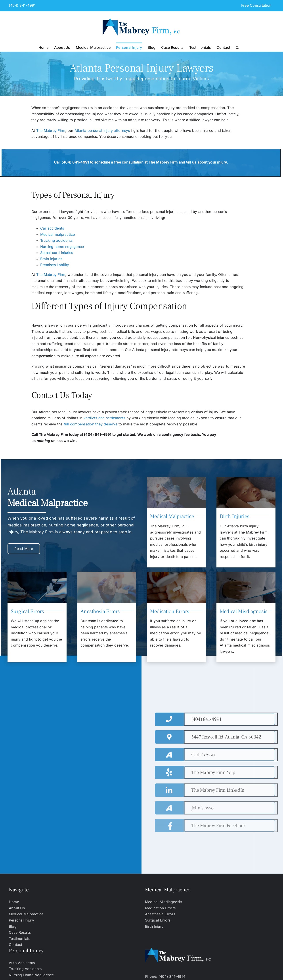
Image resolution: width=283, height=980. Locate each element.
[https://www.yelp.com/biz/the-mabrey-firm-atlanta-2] (230, 772)
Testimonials (19, 939)
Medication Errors (160, 908)
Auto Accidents (22, 963)
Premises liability (55, 265)
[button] (237, 47)
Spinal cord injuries (57, 253)
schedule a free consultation (119, 162)
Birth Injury (154, 926)
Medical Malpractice (26, 914)
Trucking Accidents (25, 969)
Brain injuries (51, 259)
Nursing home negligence (62, 247)
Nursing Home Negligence (31, 975)
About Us (17, 908)
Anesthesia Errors (160, 914)
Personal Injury (22, 920)
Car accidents (52, 228)
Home (14, 902)
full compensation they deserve (91, 424)
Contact (16, 945)
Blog (13, 926)
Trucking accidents (56, 240)
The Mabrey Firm (51, 131)
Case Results (20, 932)
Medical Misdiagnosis (163, 902)
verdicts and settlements (105, 418)
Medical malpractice (58, 234)
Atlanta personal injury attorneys (102, 131)
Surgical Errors (158, 920)
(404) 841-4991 (22, 5)
